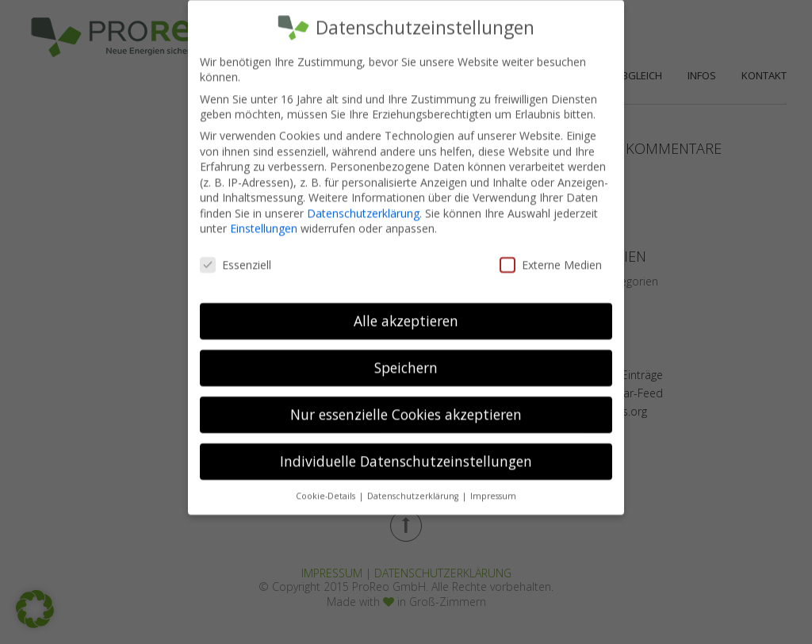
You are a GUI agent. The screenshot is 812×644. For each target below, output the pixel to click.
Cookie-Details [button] (327, 485)
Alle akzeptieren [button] (406, 310)
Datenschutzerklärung (363, 203)
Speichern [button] (406, 357)
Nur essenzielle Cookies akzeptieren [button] (406, 404)
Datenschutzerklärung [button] (414, 485)
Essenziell (236, 254)
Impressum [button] (493, 485)
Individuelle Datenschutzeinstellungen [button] (406, 450)
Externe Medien (551, 254)
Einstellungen (264, 218)
